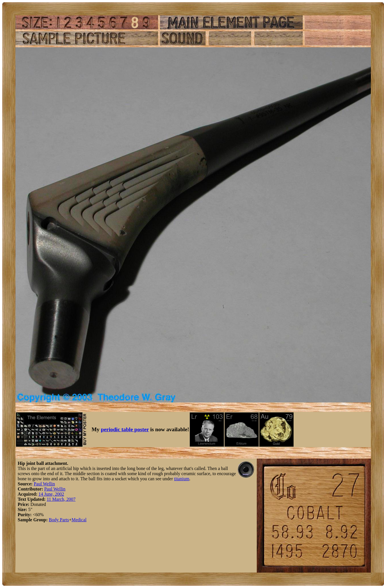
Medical (79, 520)
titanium (182, 479)
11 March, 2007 (61, 499)
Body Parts (59, 520)
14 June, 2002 (51, 494)
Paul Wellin (44, 484)
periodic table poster (125, 429)
